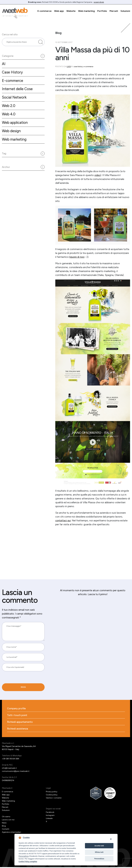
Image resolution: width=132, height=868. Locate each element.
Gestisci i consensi (54, 799)
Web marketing (86, 11)
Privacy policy (52, 792)
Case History (13, 74)
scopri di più (99, 2)
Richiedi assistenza (18, 729)
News (5, 824)
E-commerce (45, 11)
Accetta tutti (99, 846)
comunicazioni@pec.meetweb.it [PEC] (16, 772)
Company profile (17, 709)
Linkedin (49, 819)
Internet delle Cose (18, 91)
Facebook (50, 813)
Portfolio (102, 11)
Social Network (15, 100)
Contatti (6, 830)
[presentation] (20, 683)
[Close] (111, 839)
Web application (16, 126)
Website (71, 11)
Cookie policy (52, 796)
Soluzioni (125, 11)
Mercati (114, 11)
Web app (59, 11)
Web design (12, 135)
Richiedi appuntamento (20, 722)
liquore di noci (77, 257)
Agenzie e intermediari (12, 833)
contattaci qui (63, 520)
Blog (4, 827)
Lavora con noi (8, 821)
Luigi (69, 67)
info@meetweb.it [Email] (10, 769)
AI (4, 65)
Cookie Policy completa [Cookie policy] (28, 861)
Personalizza (24, 856)
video (98, 175)
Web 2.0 (9, 109)
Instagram (50, 816)
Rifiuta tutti (99, 852)
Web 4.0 (9, 117)
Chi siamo (6, 817)
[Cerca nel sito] (41, 43)
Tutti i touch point (18, 716)
